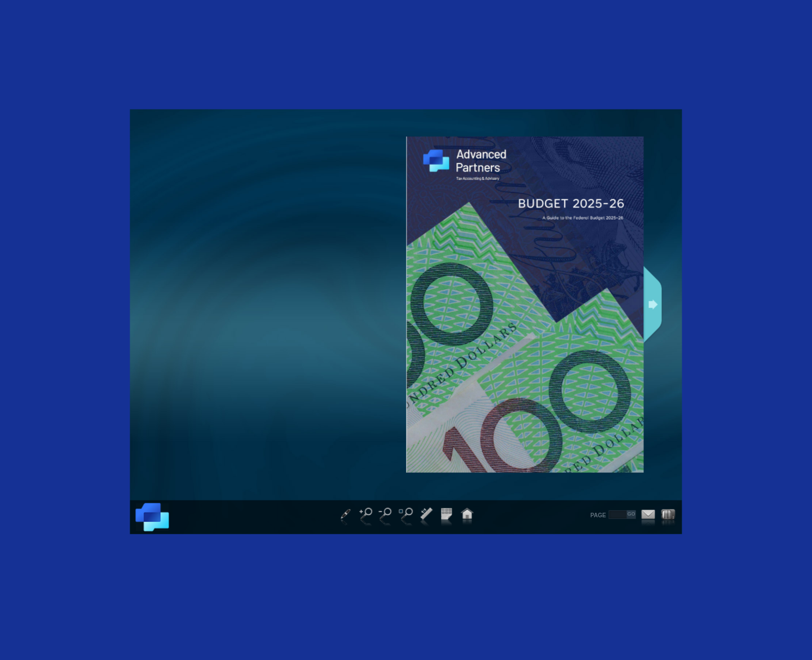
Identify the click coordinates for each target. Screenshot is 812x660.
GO (632, 514)
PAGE (598, 515)
